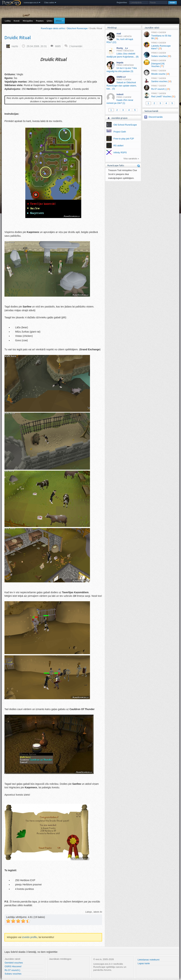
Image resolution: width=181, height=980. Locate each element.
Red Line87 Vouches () (160, 95)
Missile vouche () (160, 73)
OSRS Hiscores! (13, 966)
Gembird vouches (14, 963)
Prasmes (40, 21)
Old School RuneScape (125, 125)
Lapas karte (144, 963)
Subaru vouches (13, 974)
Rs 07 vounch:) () (160, 88)
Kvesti (17, 21)
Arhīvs (58, 21)
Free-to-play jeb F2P (124, 139)
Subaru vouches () (160, 55)
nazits (15, 46)
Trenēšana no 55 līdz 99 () (160, 36)
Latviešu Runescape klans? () (160, 46)
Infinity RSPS (120, 153)
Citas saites (49, 2)
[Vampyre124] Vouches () (160, 64)
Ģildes (50, 21)
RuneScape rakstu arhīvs (53, 28)
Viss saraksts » (131, 159)
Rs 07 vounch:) (12, 970)
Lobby (8, 21)
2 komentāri (76, 46)
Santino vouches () (160, 80)
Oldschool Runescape (77, 28)
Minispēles (28, 21)
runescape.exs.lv (31, 2)
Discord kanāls (156, 117)
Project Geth (120, 132)
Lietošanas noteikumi (149, 960)
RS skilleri (118, 146)
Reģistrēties (122, 2)
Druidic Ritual (18, 38)
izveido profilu (30, 937)
